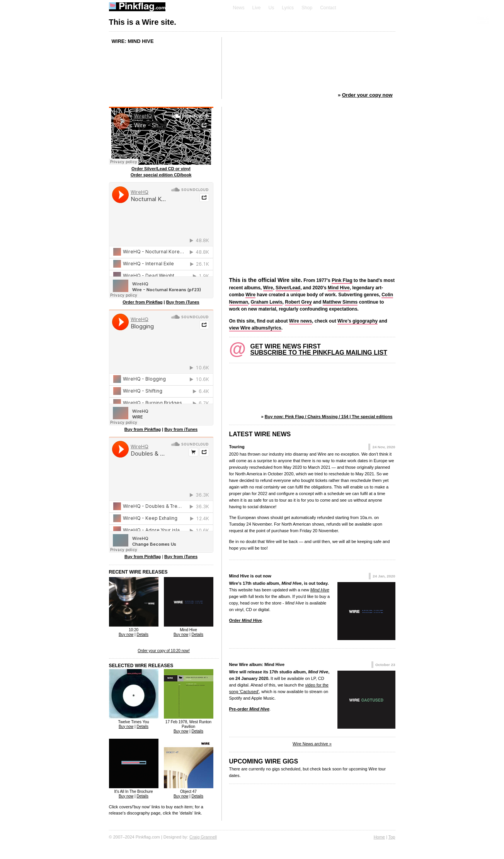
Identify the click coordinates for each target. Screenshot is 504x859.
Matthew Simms (340, 302)
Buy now (126, 634)
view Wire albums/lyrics (255, 328)
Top (392, 837)
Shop (307, 8)
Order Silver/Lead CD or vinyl (161, 169)
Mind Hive (339, 288)
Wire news (301, 321)
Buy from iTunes (183, 302)
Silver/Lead (288, 288)
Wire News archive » (312, 744)
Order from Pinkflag (142, 302)
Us (272, 8)
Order (246, 620)
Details (142, 634)
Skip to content (483, 20)
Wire (268, 288)
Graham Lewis (267, 302)
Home (379, 837)
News (239, 8)
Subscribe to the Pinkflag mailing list (319, 353)
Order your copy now (367, 95)
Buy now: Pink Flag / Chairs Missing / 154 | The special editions (329, 417)
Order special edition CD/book (161, 175)
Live (257, 8)
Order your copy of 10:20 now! (164, 651)
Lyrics (288, 8)
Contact (328, 8)
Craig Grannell (203, 837)
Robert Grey (298, 302)
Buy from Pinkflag (143, 429)
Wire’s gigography (358, 321)
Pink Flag (342, 280)
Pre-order (249, 709)
